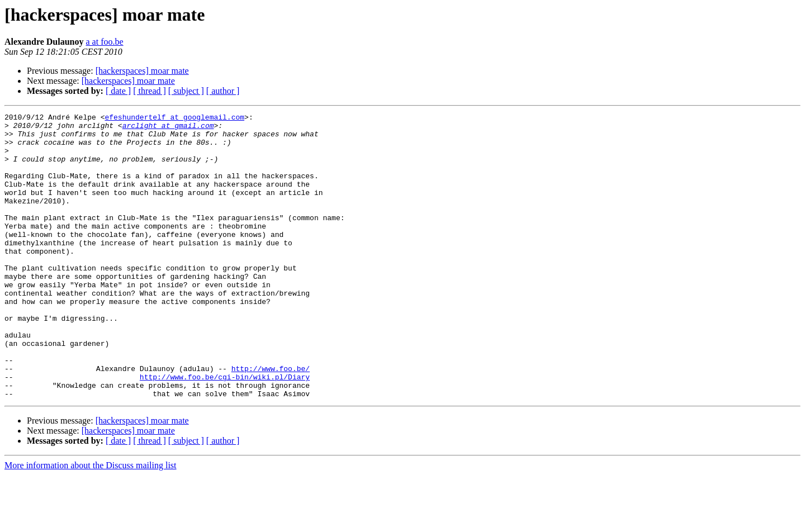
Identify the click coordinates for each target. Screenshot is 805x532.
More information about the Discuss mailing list (91, 522)
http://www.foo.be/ (271, 420)
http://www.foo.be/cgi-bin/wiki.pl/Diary (225, 430)
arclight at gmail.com (168, 129)
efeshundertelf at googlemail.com (174, 118)
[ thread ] (150, 91)
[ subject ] (186, 91)
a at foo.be (105, 42)
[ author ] (223, 91)
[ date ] (118, 91)
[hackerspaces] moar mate (142, 71)
